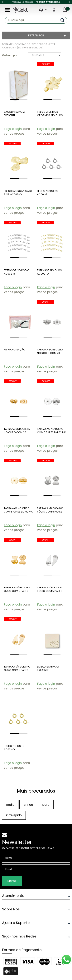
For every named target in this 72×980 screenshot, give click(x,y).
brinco (28, 805)
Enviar (12, 881)
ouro (46, 805)
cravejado (14, 815)
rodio (10, 805)
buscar (64, 20)
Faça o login (13, 129)
